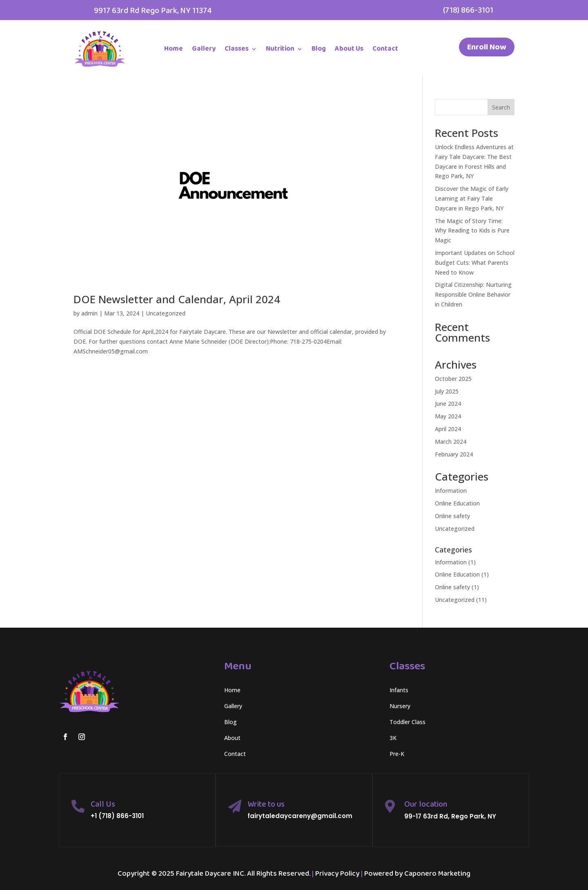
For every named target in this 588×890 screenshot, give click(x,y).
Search (501, 107)
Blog (319, 49)
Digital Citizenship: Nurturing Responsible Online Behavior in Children (473, 294)
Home (174, 49)
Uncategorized (166, 313)
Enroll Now (487, 47)
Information (451, 491)
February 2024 (454, 454)
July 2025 (447, 391)
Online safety (452, 516)
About (232, 738)
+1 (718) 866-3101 (117, 816)
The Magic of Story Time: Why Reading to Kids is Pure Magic (472, 231)
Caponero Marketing (437, 874)
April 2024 (448, 429)
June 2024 (448, 404)
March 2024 (451, 442)
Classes (237, 49)
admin (89, 313)
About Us (349, 49)
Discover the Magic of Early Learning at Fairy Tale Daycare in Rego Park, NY (472, 198)
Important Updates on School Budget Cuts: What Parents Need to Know (475, 263)
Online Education (457, 503)
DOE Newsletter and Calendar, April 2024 (177, 299)
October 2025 (453, 379)
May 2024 (448, 416)
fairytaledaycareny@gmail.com (300, 816)
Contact (385, 49)
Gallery (204, 49)
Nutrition (280, 49)
